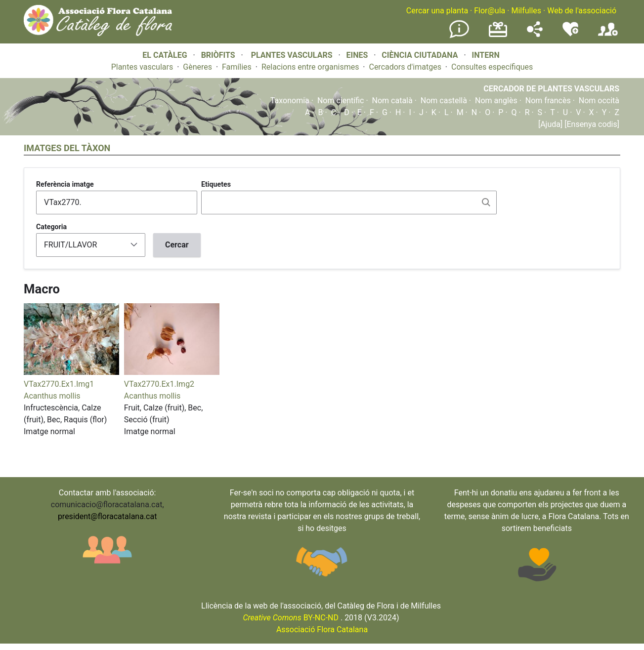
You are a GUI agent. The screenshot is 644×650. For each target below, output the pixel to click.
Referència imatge (65, 184)
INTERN (485, 55)
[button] (71, 372)
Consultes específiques (492, 67)
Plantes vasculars (142, 67)
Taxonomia (290, 101)
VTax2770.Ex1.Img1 (59, 384)
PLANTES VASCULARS (292, 55)
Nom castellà (444, 101)
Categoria (51, 227)
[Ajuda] (550, 124)
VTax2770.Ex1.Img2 (159, 384)
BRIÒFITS (219, 55)
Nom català (392, 101)
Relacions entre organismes (310, 67)
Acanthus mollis (52, 396)
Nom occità (599, 101)
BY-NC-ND (291, 618)
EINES (357, 55)
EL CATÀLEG (165, 55)
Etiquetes (216, 184)
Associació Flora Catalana (322, 630)
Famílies (237, 67)
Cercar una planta (437, 11)
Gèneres (197, 67)
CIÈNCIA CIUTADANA (420, 55)
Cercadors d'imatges (405, 67)
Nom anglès (496, 101)
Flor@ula (490, 11)
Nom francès (548, 101)
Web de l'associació (582, 11)
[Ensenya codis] (591, 124)
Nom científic (341, 101)
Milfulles (526, 11)
